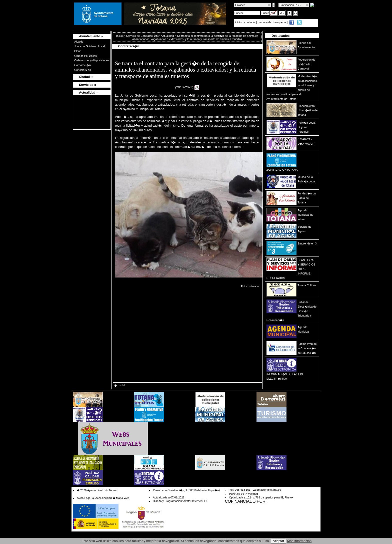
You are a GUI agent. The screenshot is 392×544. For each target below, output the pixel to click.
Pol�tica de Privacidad (243, 494)
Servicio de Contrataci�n (142, 36)
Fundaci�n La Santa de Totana (307, 198)
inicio (239, 22)
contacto (249, 22)
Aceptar (278, 541)
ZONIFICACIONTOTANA (282, 170)
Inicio (120, 36)
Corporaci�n (82, 65)
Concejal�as (82, 70)
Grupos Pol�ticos (85, 56)
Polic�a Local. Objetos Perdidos (307, 127)
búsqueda (280, 22)
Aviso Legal (84, 498)
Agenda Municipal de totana (305, 215)
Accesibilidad (103, 498)
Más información (299, 541)
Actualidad (167, 36)
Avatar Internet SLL (195, 501)
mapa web (265, 22)
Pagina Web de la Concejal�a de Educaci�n (307, 348)
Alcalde (79, 42)
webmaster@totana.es (267, 490)
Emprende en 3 (307, 243)
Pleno (78, 51)
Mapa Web (123, 498)
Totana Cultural (307, 285)
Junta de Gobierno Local (89, 46)
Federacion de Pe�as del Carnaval (306, 64)
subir (119, 385)
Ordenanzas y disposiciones (92, 60)
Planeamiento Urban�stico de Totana (307, 110)
